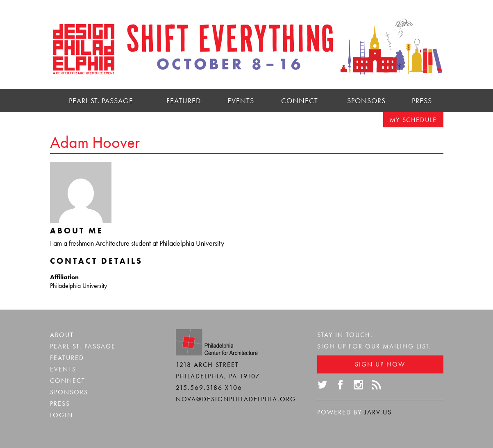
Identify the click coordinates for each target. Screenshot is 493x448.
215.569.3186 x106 (209, 388)
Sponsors (366, 101)
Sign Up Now (380, 364)
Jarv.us (378, 412)
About (62, 335)
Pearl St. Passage (101, 101)
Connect (300, 101)
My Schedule (413, 120)
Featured (184, 101)
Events (241, 101)
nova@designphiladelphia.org (236, 399)
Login (61, 415)
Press (422, 101)
